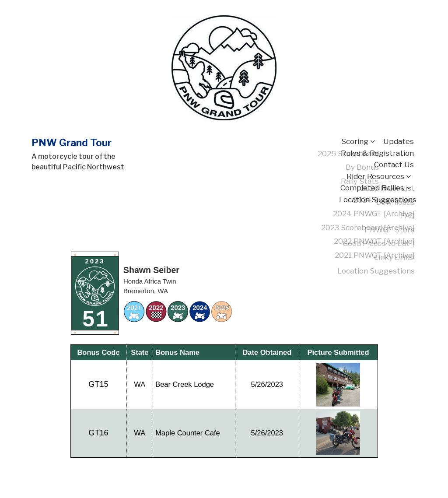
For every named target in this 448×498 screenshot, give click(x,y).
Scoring (355, 141)
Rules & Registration (377, 153)
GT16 (98, 433)
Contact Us (394, 165)
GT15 (98, 384)
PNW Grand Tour (72, 143)
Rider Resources (375, 176)
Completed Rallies (372, 188)
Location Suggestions (378, 200)
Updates (399, 141)
